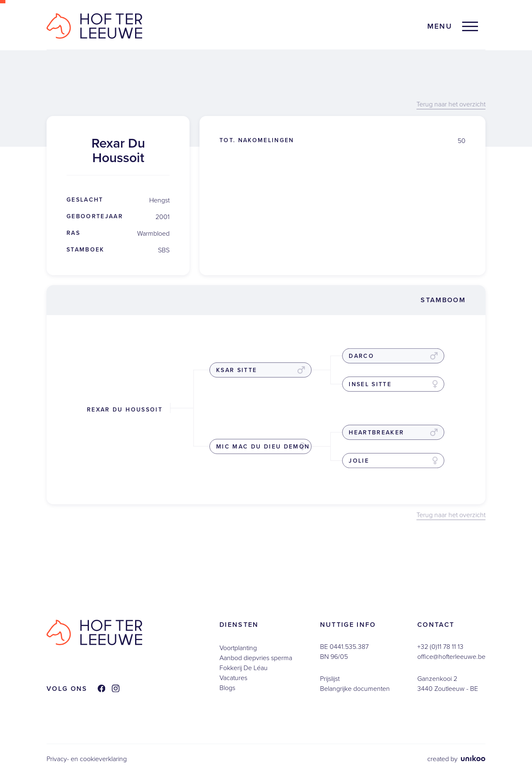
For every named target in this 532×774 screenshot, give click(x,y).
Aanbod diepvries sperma (256, 658)
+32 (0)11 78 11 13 (440, 647)
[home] (94, 26)
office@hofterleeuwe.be (451, 657)
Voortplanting (238, 648)
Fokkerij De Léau (244, 668)
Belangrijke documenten (355, 689)
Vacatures (233, 678)
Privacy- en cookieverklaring (87, 759)
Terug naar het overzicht (451, 105)
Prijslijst (330, 679)
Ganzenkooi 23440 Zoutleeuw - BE (448, 684)
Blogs (227, 688)
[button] (453, 26)
